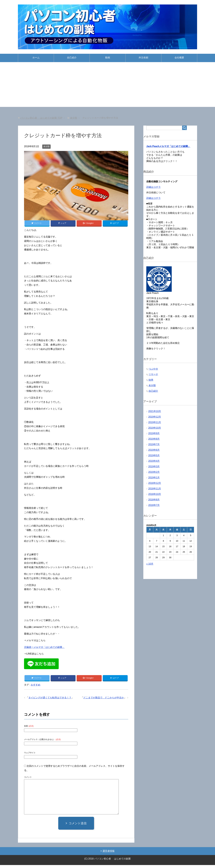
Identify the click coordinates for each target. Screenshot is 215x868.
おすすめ (36, 688)
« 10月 (150, 565)
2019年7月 (154, 446)
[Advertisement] (107, 85)
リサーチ (153, 376)
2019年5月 (154, 457)
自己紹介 (72, 58)
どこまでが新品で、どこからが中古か (104, 701)
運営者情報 (109, 854)
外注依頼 (143, 58)
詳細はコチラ (153, 188)
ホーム (36, 58)
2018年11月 (155, 490)
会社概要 (179, 58)
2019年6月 (154, 451)
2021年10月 (155, 412)
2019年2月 (154, 473)
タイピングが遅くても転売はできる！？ (50, 701)
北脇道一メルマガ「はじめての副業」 (44, 648)
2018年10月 (155, 495)
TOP (41, 118)
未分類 (46, 146)
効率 (151, 381)
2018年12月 (155, 484)
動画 (108, 58)
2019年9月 (154, 435)
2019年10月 (155, 429)
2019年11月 (155, 423)
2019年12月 (155, 418)
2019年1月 (154, 479)
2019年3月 (154, 468)
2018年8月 (154, 501)
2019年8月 (154, 440)
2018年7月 (154, 506)
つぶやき (153, 370)
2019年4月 (154, 462)
